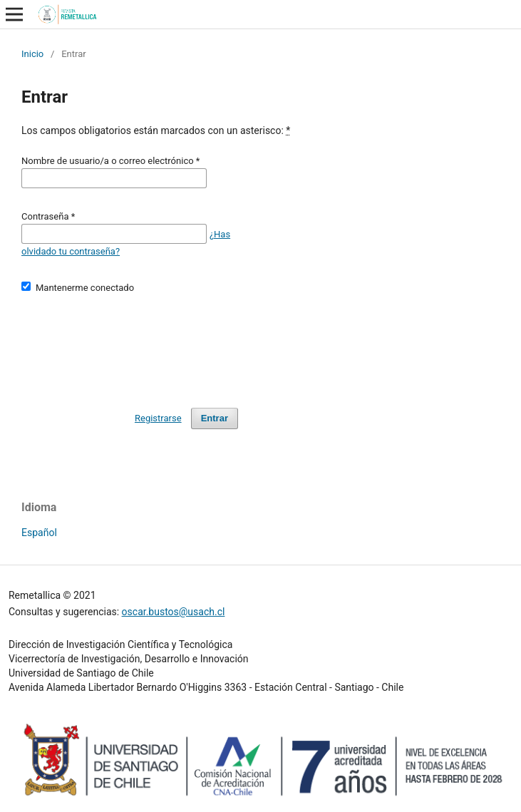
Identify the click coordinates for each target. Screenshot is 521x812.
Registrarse (158, 418)
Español (39, 533)
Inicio (32, 54)
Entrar (215, 418)
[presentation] (130, 344)
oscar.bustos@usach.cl (174, 612)
